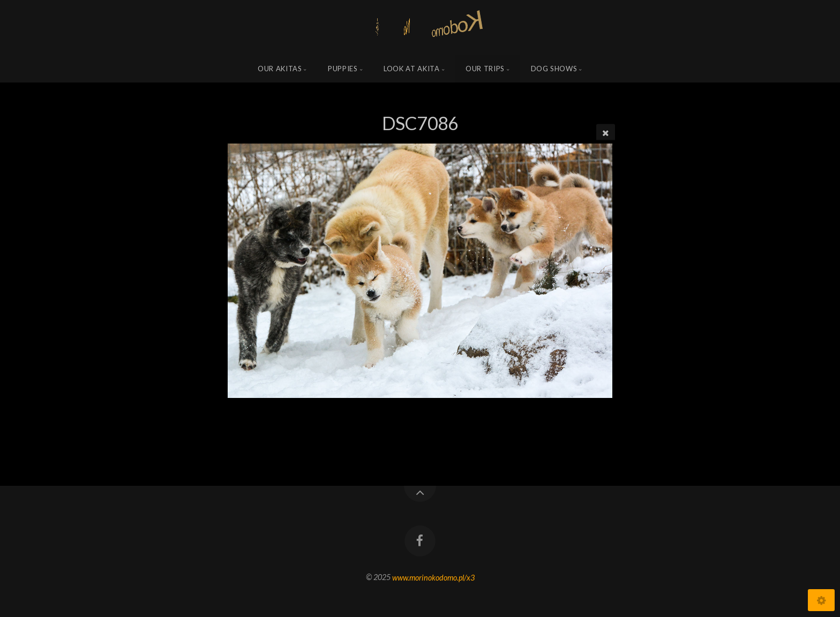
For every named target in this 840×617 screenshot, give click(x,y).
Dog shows (554, 69)
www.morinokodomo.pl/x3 (433, 577)
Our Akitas (280, 69)
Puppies (343, 69)
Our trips (485, 69)
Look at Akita (411, 69)
